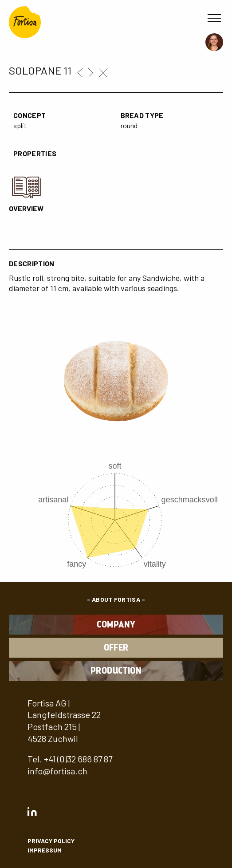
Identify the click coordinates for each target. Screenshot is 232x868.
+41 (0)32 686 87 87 (78, 759)
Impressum (45, 850)
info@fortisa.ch (57, 771)
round (129, 125)
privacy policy (51, 841)
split (20, 125)
